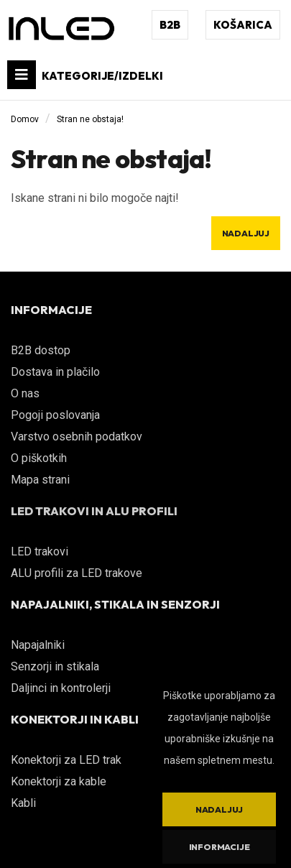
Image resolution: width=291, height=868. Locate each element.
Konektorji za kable (59, 781)
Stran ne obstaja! (90, 119)
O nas (25, 393)
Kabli (23, 803)
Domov (25, 119)
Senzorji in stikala (55, 666)
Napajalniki (38, 645)
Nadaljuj (246, 233)
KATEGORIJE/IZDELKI (85, 75)
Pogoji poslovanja (55, 415)
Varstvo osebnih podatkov (77, 437)
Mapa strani (40, 480)
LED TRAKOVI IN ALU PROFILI (94, 511)
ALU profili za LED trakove (77, 573)
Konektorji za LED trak (66, 760)
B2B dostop (41, 350)
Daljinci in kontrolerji (61, 688)
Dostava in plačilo (55, 372)
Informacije (220, 847)
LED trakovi (40, 551)
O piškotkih (39, 458)
